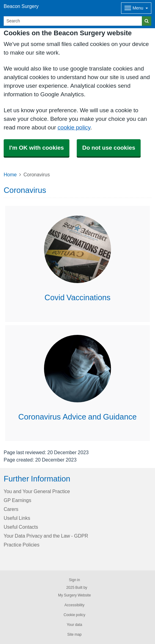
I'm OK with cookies (37, 148)
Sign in (74, 580)
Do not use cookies (109, 148)
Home (10, 174)
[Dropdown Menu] (136, 8)
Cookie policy (74, 615)
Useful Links (17, 518)
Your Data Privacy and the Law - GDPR (46, 536)
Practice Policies (22, 545)
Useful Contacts (21, 527)
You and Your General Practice (37, 491)
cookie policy (74, 127)
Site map (74, 634)
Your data (74, 625)
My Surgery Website (74, 595)
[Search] (73, 21)
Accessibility (74, 605)
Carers (11, 509)
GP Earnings (17, 500)
